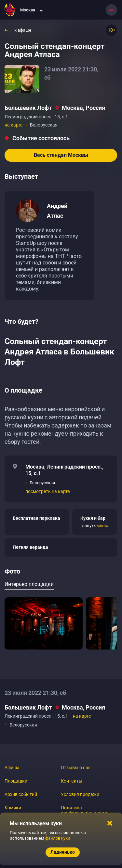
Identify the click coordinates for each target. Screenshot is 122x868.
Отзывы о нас (76, 768)
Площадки (16, 781)
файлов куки (58, 838)
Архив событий (21, 794)
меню (102, 525)
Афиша (12, 768)
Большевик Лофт (28, 108)
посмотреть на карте (47, 491)
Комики (13, 808)
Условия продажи (80, 794)
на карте (14, 125)
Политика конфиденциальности (84, 810)
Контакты (72, 781)
